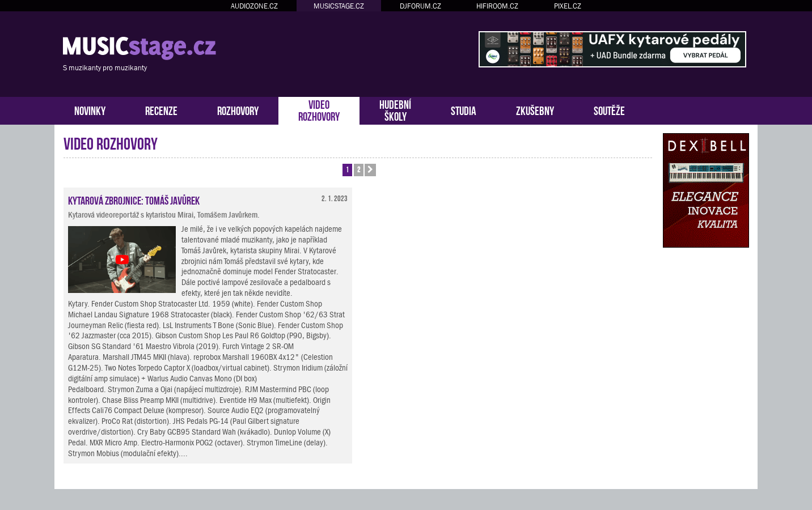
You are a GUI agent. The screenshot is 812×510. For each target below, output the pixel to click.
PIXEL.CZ (568, 6)
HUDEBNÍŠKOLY (395, 109)
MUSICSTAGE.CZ (339, 6)
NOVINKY (90, 110)
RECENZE (161, 110)
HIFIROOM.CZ (497, 6)
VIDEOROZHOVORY (319, 109)
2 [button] (359, 169)
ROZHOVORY (238, 110)
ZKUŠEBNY (535, 110)
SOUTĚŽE (609, 110)
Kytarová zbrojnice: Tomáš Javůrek (134, 199)
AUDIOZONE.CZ (254, 6)
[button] (370, 170)
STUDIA (464, 110)
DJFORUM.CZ (420, 6)
